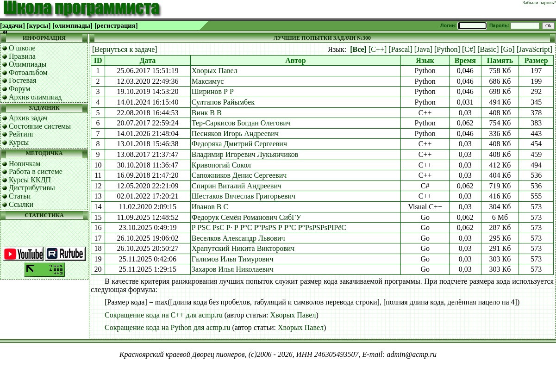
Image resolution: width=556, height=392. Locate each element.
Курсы (19, 142)
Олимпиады (28, 64)
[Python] (447, 49)
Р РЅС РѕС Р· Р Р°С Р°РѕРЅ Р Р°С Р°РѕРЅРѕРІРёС (269, 227)
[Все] (358, 49)
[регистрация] (116, 25)
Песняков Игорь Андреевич (235, 134)
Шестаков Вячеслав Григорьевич (244, 196)
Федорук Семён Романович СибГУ (247, 217)
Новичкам (25, 164)
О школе (22, 48)
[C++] (378, 49)
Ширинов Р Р (213, 91)
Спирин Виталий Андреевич (237, 186)
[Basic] (488, 49)
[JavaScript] (534, 49)
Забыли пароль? (539, 3)
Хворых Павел (215, 71)
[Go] (507, 49)
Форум (19, 89)
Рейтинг (22, 134)
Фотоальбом (28, 72)
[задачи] (12, 25)
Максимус (208, 81)
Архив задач (28, 118)
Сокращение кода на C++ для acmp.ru (164, 315)
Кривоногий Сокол (221, 165)
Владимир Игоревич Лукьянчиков (245, 154)
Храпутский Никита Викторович (243, 248)
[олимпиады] (72, 25)
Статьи (20, 196)
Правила (22, 56)
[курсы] (39, 25)
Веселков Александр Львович (238, 238)
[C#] (469, 49)
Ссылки (21, 204)
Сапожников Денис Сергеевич (239, 175)
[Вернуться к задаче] (125, 49)
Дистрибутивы (32, 188)
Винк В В (207, 113)
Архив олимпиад (35, 97)
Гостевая (22, 80)
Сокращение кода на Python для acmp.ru (167, 327)
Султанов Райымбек (223, 102)
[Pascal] (400, 49)
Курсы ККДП (30, 180)
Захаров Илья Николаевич (233, 269)
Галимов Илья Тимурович (233, 259)
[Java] (423, 49)
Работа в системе (36, 171)
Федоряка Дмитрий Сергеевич (239, 144)
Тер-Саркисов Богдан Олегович (241, 123)
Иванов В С (210, 207)
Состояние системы (40, 126)
